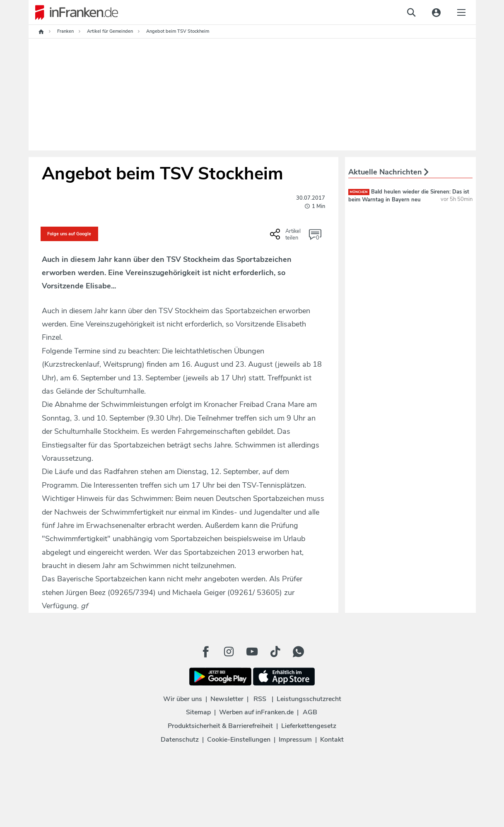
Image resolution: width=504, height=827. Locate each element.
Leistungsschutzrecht (309, 699)
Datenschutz (180, 740)
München (359, 192)
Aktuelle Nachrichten (388, 172)
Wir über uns (183, 699)
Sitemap (198, 712)
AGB (310, 712)
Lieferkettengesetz (309, 726)
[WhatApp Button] (299, 652)
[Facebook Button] (206, 652)
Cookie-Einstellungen (239, 740)
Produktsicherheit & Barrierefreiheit (220, 726)
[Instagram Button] (229, 652)
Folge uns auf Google (69, 234)
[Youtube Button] (252, 652)
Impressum (295, 740)
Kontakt (332, 740)
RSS (260, 699)
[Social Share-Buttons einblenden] (286, 237)
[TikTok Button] (275, 652)
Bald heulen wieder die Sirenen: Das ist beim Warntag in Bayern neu (409, 196)
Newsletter (227, 699)
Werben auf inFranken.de (256, 712)
